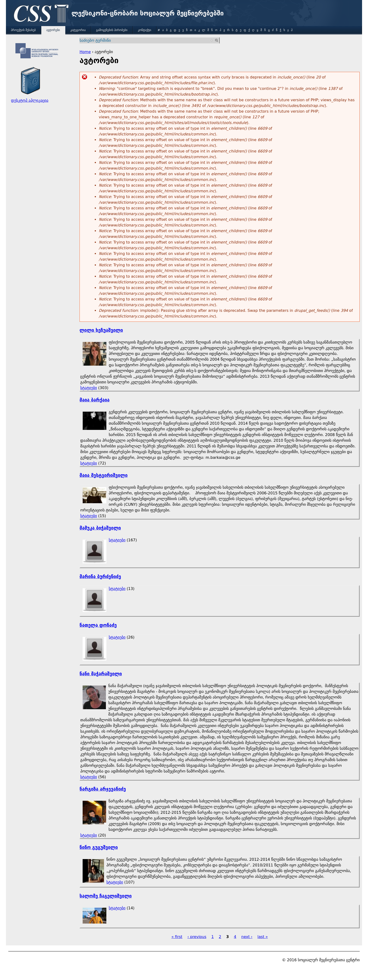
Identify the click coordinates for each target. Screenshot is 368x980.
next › (247, 937)
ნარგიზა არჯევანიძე (103, 789)
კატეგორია (78, 30)
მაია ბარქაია (94, 400)
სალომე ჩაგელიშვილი (106, 896)
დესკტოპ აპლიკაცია (30, 100)
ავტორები (53, 30)
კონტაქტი (145, 30)
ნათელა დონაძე (98, 625)
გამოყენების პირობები (112, 30)
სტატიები (89, 388)
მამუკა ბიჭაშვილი (100, 528)
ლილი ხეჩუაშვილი (101, 330)
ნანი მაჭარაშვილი (101, 674)
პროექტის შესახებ (23, 30)
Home (85, 52)
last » (263, 937)
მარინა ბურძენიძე (100, 577)
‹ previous (197, 937)
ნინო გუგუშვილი (99, 847)
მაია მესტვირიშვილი (104, 475)
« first (177, 937)
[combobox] (147, 40)
